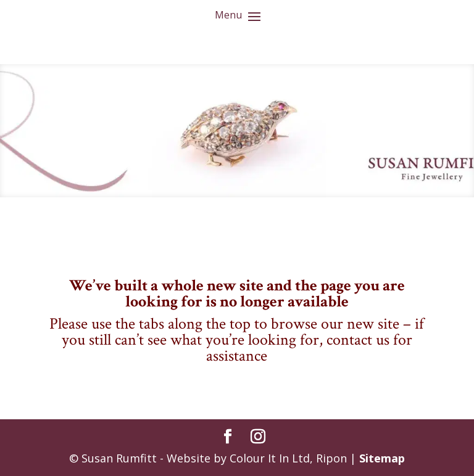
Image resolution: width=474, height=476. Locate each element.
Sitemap (382, 458)
